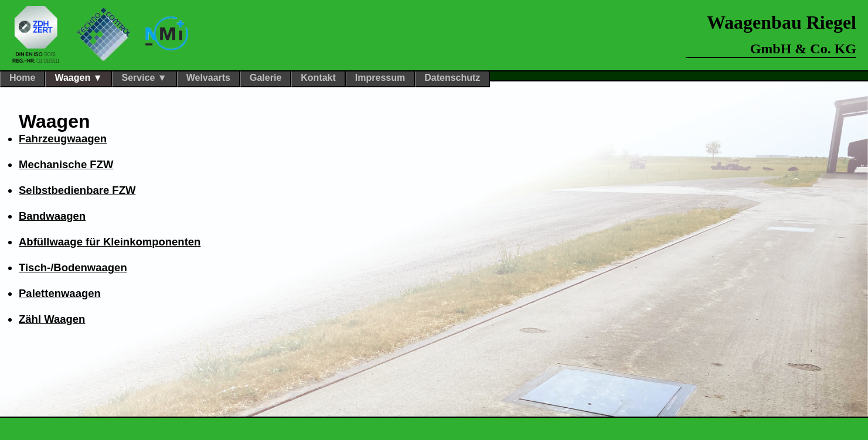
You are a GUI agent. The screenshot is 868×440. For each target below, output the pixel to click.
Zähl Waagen (52, 319)
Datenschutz (452, 78)
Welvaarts (208, 78)
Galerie (265, 78)
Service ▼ (144, 78)
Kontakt (318, 78)
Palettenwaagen (60, 293)
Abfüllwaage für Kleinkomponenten (110, 242)
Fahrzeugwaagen (63, 139)
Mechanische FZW (66, 164)
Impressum (380, 78)
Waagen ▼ (78, 78)
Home (22, 78)
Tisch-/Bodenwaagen (73, 267)
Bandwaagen (52, 216)
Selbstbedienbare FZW (77, 190)
